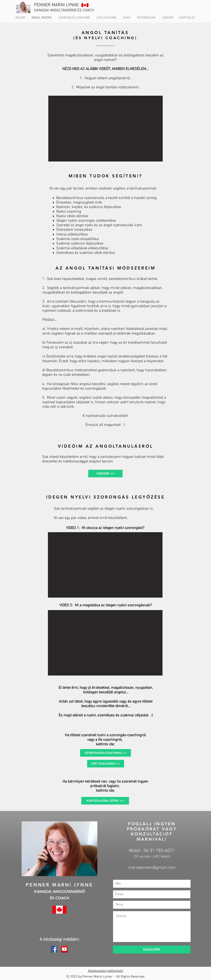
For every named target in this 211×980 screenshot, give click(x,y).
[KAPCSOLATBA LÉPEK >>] (105, 801)
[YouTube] (64, 949)
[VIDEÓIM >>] (105, 474)
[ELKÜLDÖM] (152, 950)
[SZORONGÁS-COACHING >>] (105, 753)
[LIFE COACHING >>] (106, 764)
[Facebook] (54, 949)
